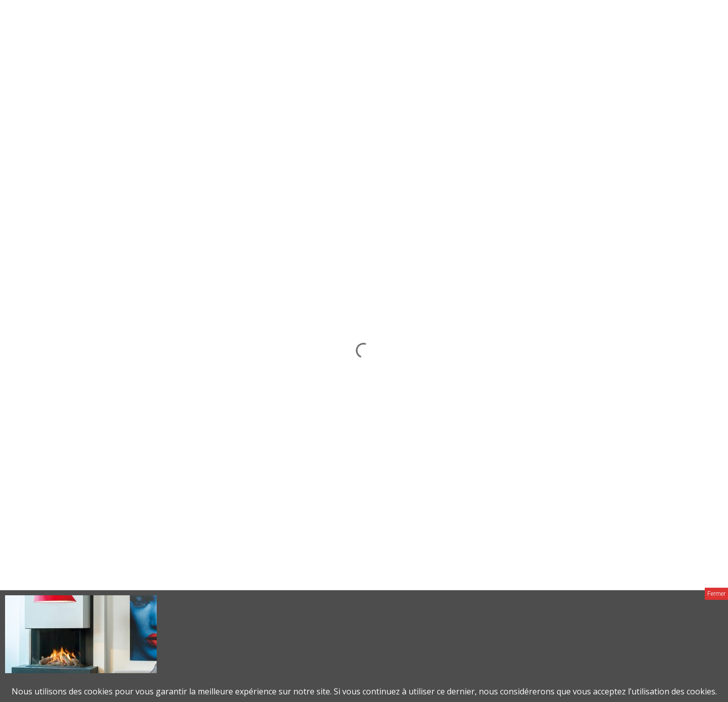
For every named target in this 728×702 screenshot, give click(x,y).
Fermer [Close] (716, 594)
